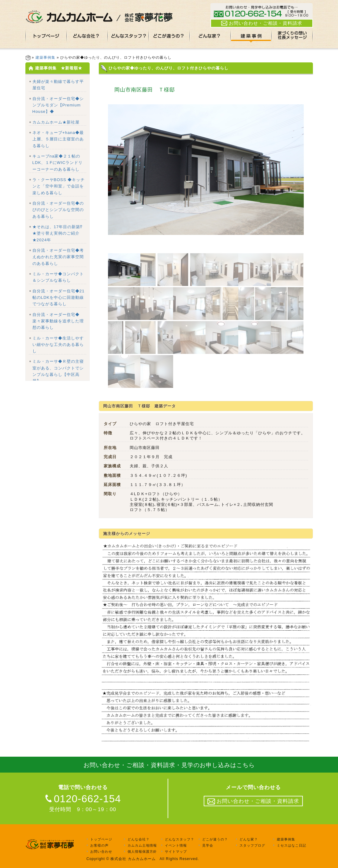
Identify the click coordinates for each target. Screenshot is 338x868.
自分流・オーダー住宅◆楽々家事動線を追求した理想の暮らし (58, 321)
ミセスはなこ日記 (292, 845)
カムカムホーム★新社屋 (56, 122)
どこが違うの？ (215, 839)
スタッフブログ (252, 845)
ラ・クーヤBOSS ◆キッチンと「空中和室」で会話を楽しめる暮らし (59, 186)
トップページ (101, 839)
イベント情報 (176, 845)
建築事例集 (45, 57)
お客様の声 (99, 845)
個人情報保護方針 (142, 851)
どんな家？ (249, 839)
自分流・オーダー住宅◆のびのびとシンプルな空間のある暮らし (58, 210)
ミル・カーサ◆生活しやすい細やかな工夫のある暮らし (58, 345)
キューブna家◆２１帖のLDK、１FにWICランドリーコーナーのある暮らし (58, 163)
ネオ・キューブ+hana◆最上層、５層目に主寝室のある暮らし (58, 139)
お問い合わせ (101, 851)
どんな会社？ (139, 839)
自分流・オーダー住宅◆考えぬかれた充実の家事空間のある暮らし (58, 257)
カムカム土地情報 (142, 845)
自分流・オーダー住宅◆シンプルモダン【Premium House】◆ (58, 105)
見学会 (208, 845)
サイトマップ (176, 851)
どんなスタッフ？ (180, 839)
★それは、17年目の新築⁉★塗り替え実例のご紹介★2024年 (58, 233)
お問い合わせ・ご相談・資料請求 (262, 23)
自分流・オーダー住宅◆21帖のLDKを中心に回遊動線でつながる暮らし (59, 298)
